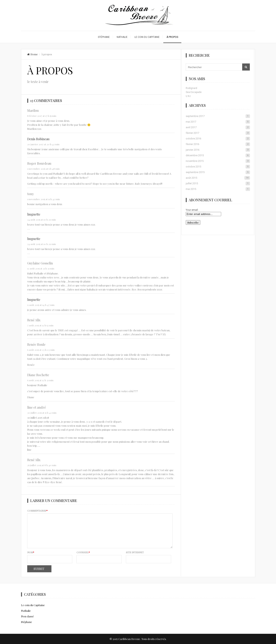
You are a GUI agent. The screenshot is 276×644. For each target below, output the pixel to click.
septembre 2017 (218, 116)
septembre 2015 (218, 172)
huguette (34, 214)
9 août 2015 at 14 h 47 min (41, 305)
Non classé (27, 616)
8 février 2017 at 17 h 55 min (42, 116)
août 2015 (218, 178)
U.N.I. (189, 96)
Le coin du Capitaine (147, 37)
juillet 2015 (218, 183)
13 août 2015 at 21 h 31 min (41, 268)
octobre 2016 (218, 139)
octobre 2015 (218, 167)
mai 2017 (218, 122)
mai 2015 (218, 189)
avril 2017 (218, 127)
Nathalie (122, 37)
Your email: (192, 210)
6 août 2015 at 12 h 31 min (40, 380)
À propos (172, 37)
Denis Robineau (38, 139)
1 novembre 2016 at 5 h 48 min (43, 169)
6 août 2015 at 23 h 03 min (41, 350)
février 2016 (218, 144)
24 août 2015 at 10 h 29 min (42, 220)
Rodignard (191, 88)
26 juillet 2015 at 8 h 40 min (42, 465)
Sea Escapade (194, 92)
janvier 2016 (218, 150)
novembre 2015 (218, 161)
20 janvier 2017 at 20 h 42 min (43, 144)
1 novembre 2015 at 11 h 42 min (44, 199)
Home (33, 54)
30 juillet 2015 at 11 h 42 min (42, 413)
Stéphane (104, 37)
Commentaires (37, 511)
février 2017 (218, 133)
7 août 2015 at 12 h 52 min (40, 325)
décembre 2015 (218, 155)
